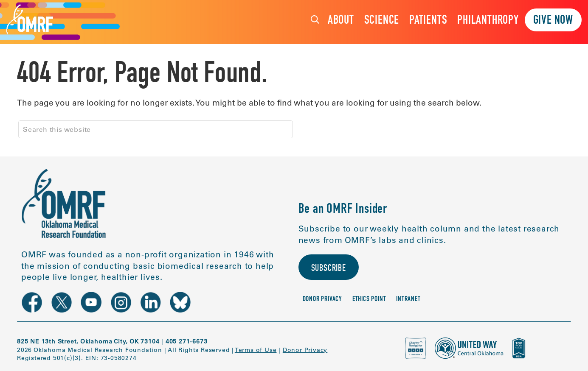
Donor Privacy (322, 301)
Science (382, 21)
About (341, 21)
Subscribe (331, 270)
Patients (428, 21)
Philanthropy (488, 21)
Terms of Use (256, 350)
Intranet (408, 301)
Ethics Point (369, 301)
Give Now (553, 21)
